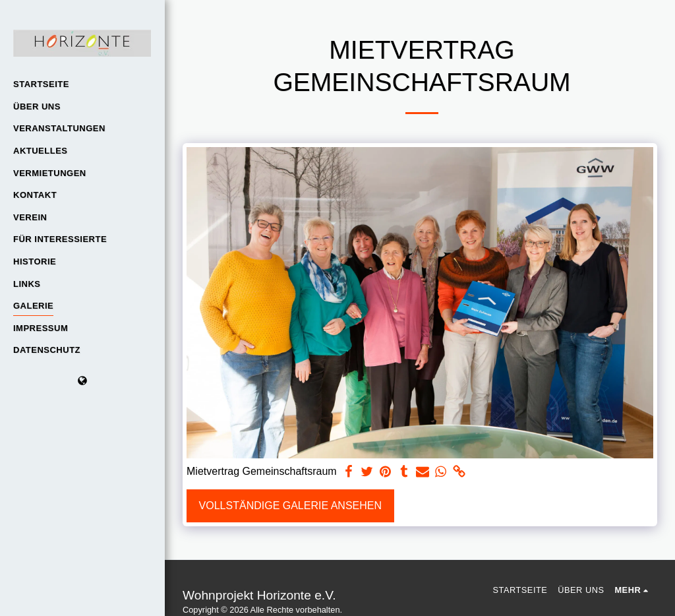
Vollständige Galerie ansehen (290, 506)
